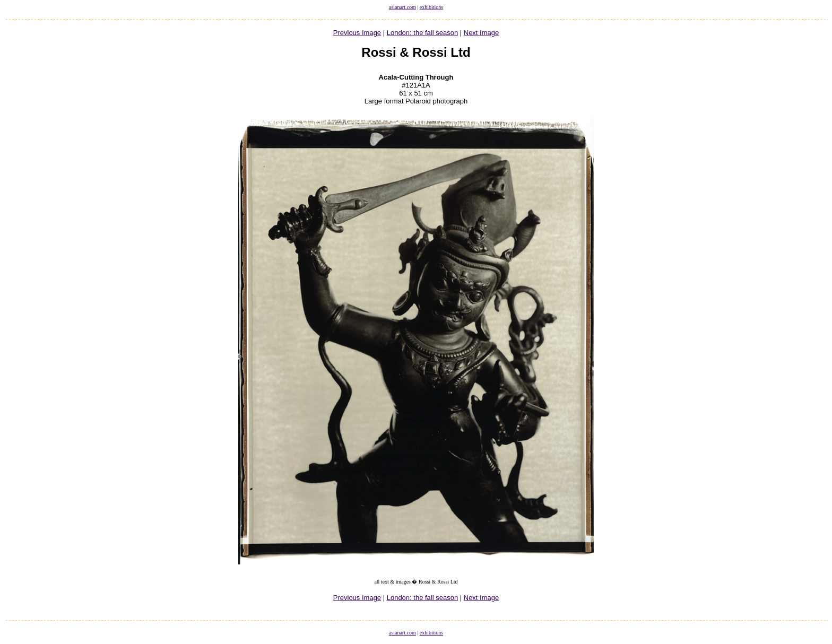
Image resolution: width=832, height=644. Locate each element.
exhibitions (431, 7)
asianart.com (402, 7)
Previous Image (357, 33)
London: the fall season (422, 33)
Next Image (481, 33)
